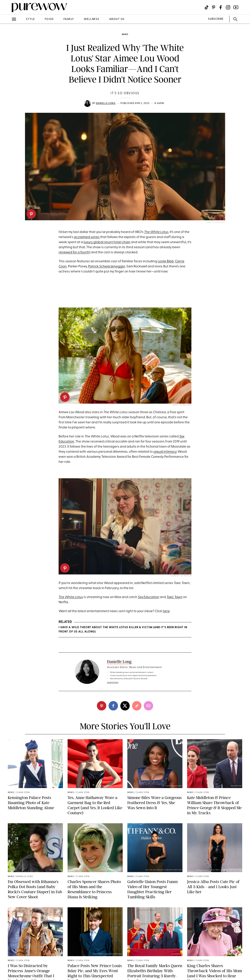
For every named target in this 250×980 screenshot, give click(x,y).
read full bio (113, 682)
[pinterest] (31, 214)
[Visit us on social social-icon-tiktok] (207, 7)
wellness (92, 19)
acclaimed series (87, 237)
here (166, 611)
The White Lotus (156, 232)
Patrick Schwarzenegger (107, 266)
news (125, 34)
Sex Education (149, 597)
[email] (148, 706)
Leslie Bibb (166, 261)
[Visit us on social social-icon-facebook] (221, 7)
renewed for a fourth (74, 252)
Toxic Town (175, 597)
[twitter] (125, 706)
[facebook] (113, 706)
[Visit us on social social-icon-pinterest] (214, 7)
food (49, 19)
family (69, 19)
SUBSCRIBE (216, 19)
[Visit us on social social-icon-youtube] (236, 7)
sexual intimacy (165, 452)
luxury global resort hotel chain (107, 242)
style (30, 19)
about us (117, 19)
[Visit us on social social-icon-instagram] (228, 7)
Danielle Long (106, 103)
